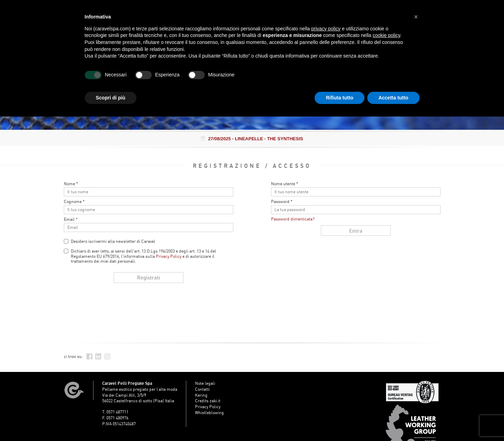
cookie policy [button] (386, 35)
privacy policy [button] (326, 29)
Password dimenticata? (293, 219)
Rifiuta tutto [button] (340, 98)
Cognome (74, 202)
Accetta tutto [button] (393, 98)
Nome (71, 184)
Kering (201, 395)
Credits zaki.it (208, 401)
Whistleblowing (209, 413)
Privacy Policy (169, 256)
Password (282, 202)
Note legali (205, 383)
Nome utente (285, 184)
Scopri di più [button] (111, 98)
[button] (416, 17)
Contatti (202, 389)
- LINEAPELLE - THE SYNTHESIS (252, 139)
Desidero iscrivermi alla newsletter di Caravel (113, 241)
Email (71, 219)
